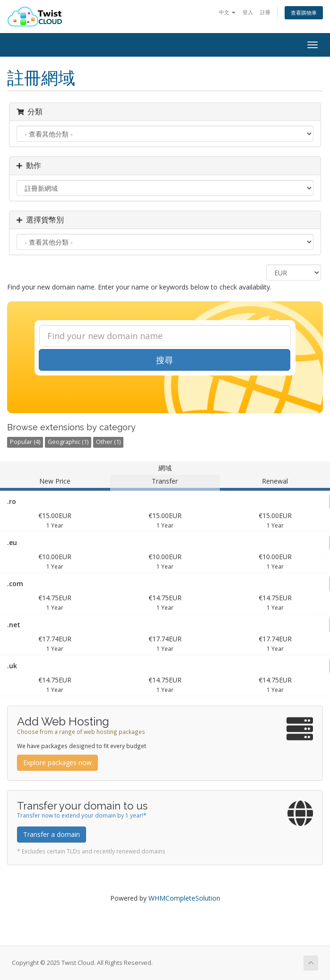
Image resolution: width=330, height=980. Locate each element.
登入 (248, 12)
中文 (227, 12)
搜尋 (165, 360)
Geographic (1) (68, 442)
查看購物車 (304, 13)
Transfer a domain (52, 834)
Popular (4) (25, 442)
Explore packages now (57, 763)
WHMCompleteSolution (184, 898)
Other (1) (108, 442)
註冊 (265, 12)
